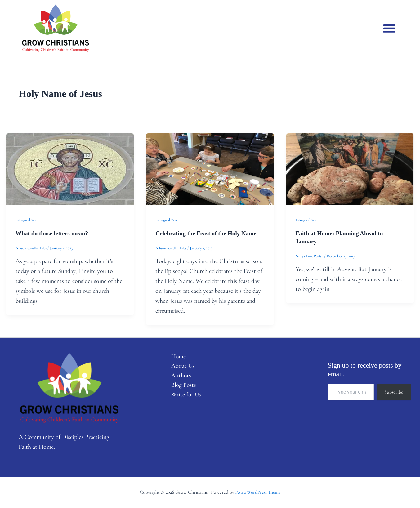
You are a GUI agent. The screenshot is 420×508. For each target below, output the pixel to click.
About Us (180, 367)
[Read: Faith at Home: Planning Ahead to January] (350, 168)
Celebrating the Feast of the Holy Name (208, 233)
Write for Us (184, 396)
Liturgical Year (27, 220)
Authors (179, 377)
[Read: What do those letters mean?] (70, 168)
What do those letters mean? (53, 233)
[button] (389, 28)
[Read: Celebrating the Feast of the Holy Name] (210, 168)
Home (176, 357)
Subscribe (394, 392)
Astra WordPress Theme (258, 492)
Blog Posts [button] (181, 386)
